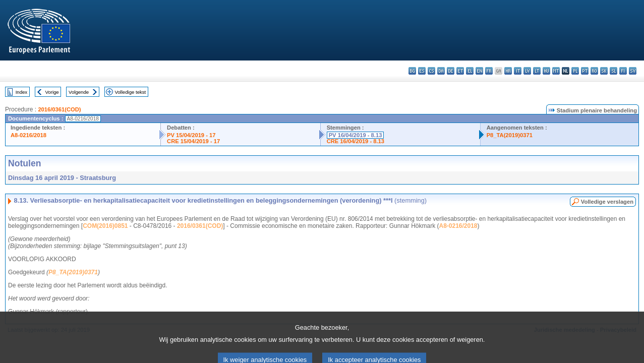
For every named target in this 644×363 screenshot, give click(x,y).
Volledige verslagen (607, 202)
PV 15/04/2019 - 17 (191, 135)
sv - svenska (633, 71)
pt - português (585, 71)
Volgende (79, 92)
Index (21, 92)
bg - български (412, 71)
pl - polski (575, 71)
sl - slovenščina (613, 71)
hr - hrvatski (508, 71)
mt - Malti (556, 71)
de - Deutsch (451, 71)
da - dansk (441, 71)
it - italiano (518, 71)
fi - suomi (623, 71)
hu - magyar (546, 71)
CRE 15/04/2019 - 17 (193, 141)
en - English (479, 71)
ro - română (594, 71)
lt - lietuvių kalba (537, 71)
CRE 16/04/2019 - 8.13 (356, 141)
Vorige (52, 92)
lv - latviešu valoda (527, 71)
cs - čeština (431, 71)
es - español (422, 71)
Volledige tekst (130, 92)
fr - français (489, 71)
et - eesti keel (460, 71)
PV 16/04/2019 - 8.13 (356, 135)
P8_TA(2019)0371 (510, 135)
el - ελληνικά (470, 71)
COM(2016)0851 (105, 226)
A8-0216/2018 (28, 135)
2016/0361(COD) (59, 109)
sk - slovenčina (604, 71)
